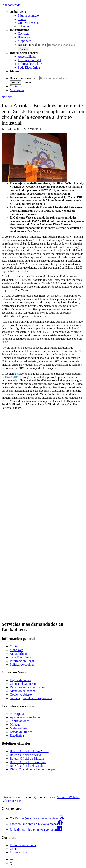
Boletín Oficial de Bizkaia (27, 758)
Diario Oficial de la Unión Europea (33, 769)
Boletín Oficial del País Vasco (29, 751)
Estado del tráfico (21, 732)
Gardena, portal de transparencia (31, 698)
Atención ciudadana (23, 691)
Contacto (24, 34)
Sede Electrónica (29, 67)
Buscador (24, 37)
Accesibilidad (27, 57)
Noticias (7, 97)
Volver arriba (18, 852)
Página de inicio (28, 15)
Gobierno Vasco (28, 23)
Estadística (17, 735)
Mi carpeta (17, 90)
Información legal (29, 60)
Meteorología (18, 728)
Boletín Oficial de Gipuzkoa (28, 762)
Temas (22, 19)
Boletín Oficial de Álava (26, 755)
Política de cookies (30, 64)
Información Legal (22, 661)
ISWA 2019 (12, 377)
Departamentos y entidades (27, 687)
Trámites (24, 26)
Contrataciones (19, 721)
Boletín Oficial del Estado (27, 766)
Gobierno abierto (21, 695)
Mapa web (25, 41)
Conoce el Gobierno (23, 684)
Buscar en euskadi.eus (32, 45)
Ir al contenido (11, 5)
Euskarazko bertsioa (23, 845)
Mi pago (15, 725)
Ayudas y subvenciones (25, 717)
